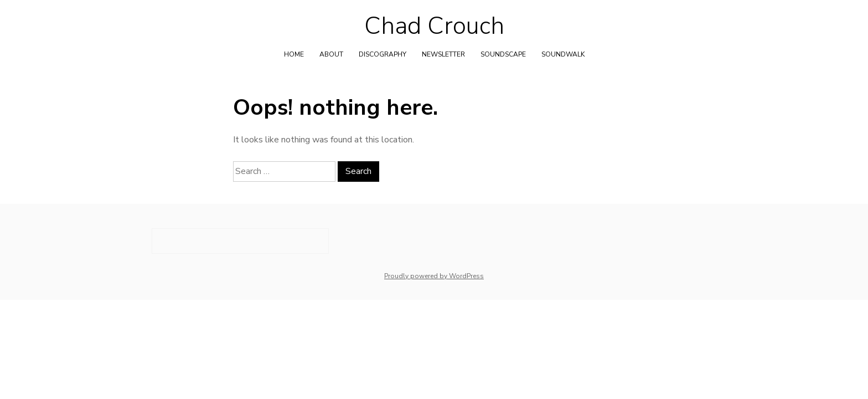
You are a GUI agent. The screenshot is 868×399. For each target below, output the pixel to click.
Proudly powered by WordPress (434, 276)
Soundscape (503, 54)
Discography (383, 54)
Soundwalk (563, 54)
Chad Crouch (434, 26)
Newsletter (443, 54)
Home (294, 54)
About (331, 54)
